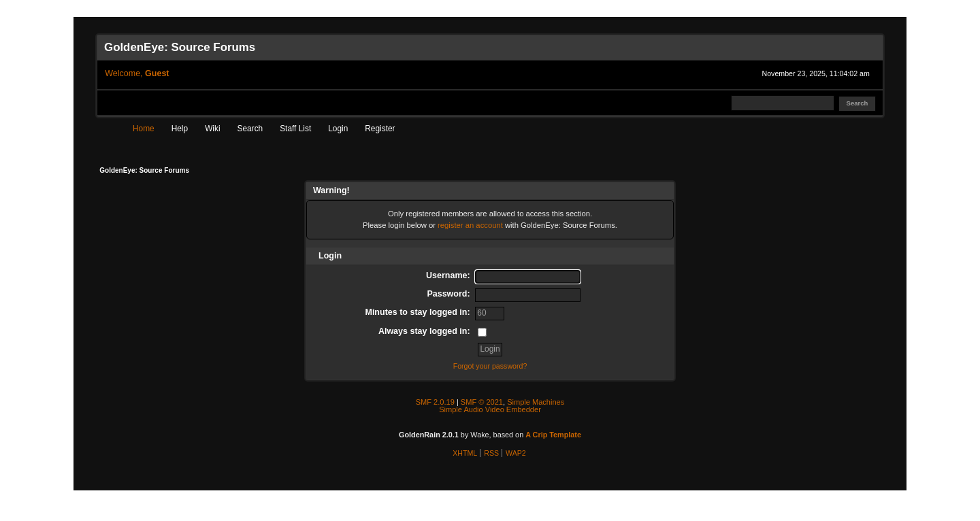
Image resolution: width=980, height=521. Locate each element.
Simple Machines (536, 402)
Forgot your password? (490, 366)
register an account (470, 225)
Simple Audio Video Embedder (490, 409)
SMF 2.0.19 (435, 402)
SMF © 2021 (482, 402)
